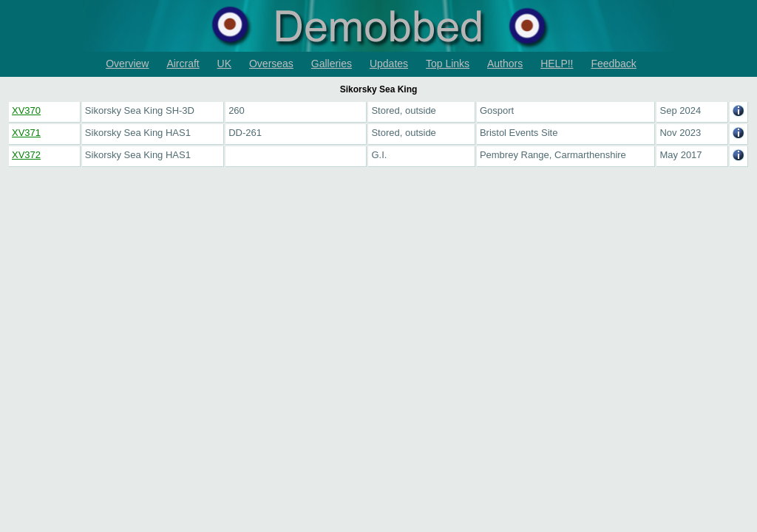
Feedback (613, 64)
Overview (127, 64)
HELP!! (557, 64)
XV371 (26, 133)
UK (224, 64)
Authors (505, 64)
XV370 (26, 110)
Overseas (271, 64)
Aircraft (183, 64)
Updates (389, 64)
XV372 (26, 155)
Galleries (332, 64)
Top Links (448, 64)
